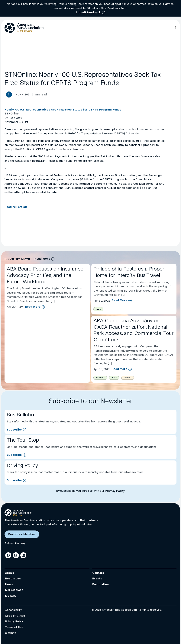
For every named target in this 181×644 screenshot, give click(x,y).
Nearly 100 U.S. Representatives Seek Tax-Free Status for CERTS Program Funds (63, 110)
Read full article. (16, 207)
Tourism (128, 378)
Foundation (101, 584)
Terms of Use (14, 627)
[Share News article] (9, 95)
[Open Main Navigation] (176, 28)
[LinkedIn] (23, 555)
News (98, 309)
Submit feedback (88, 12)
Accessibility (13, 610)
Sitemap (11, 633)
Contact (98, 573)
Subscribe (14, 430)
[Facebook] (8, 555)
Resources (13, 578)
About (10, 573)
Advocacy (100, 378)
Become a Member (22, 534)
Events (97, 578)
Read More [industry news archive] (42, 259)
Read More (33, 307)
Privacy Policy (115, 491)
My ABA (10, 596)
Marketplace (14, 590)
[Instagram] (16, 555)
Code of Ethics (15, 616)
